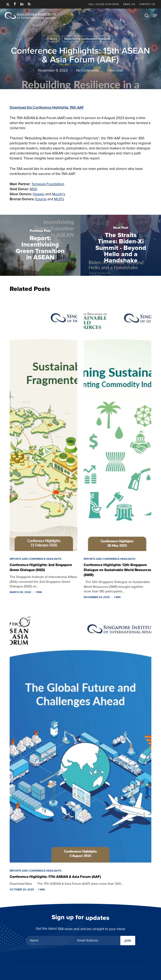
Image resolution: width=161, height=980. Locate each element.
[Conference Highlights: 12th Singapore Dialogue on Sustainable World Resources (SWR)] (118, 424)
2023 (54, 39)
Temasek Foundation (48, 184)
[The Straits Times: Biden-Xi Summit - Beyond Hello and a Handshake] (121, 245)
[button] (155, 15)
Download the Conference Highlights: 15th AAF (47, 107)
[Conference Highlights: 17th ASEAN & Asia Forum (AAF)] (80, 735)
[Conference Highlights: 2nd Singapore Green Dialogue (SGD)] (43, 424)
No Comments (87, 70)
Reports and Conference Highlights (88, 39)
